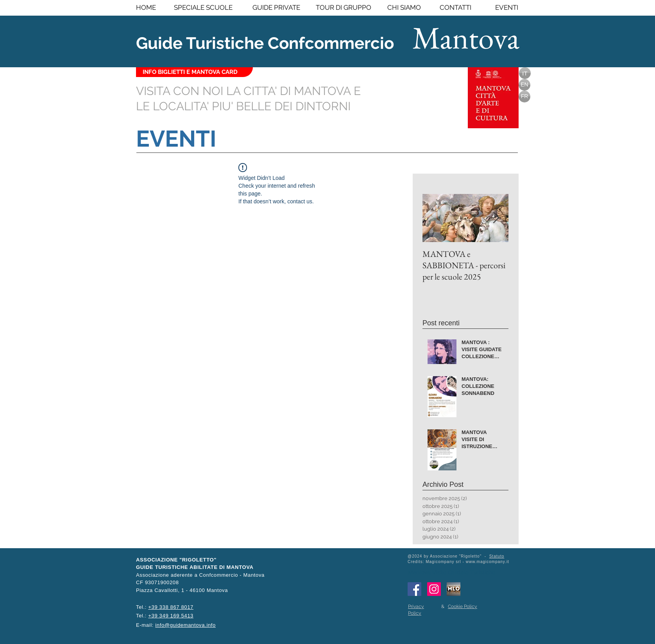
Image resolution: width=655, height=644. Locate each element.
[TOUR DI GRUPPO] (344, 8)
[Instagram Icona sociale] (434, 589)
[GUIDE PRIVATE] (276, 8)
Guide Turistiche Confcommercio (265, 43)
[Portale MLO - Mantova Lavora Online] (454, 589)
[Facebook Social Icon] (414, 589)
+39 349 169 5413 (171, 616)
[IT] (525, 73)
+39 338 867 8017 (171, 607)
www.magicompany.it (488, 562)
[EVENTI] (505, 8)
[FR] (524, 97)
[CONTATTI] (455, 8)
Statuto (497, 556)
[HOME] (154, 8)
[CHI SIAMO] (404, 8)
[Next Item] (496, 218)
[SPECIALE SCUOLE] (203, 8)
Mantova (466, 37)
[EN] (524, 85)
